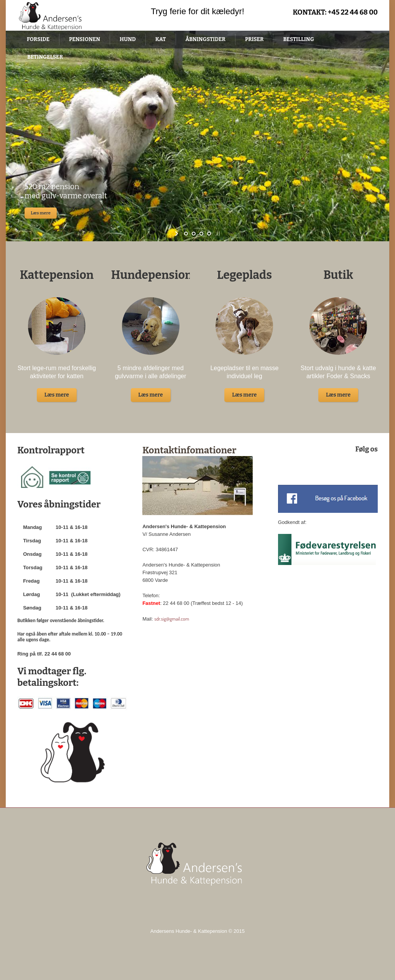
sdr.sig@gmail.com (172, 619)
